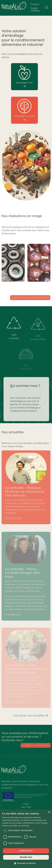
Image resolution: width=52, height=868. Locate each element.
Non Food (26, 808)
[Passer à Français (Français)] (35, 4)
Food (26, 805)
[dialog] (26, 839)
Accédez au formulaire (37, 745)
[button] (26, 863)
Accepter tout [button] (26, 851)
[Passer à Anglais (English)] (36, 9)
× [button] (49, 812)
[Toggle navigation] (47, 7)
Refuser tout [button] (26, 857)
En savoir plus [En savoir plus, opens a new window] (24, 826)
